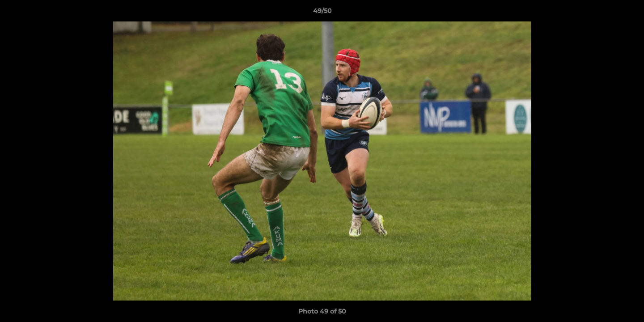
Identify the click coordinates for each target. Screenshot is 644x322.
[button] (628, 13)
